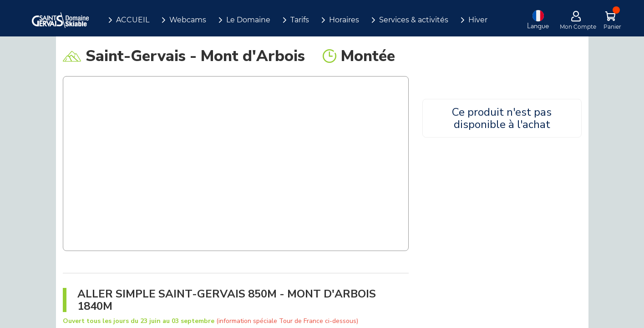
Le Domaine (248, 20)
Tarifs (300, 20)
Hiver (478, 20)
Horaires (344, 20)
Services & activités (414, 20)
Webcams (188, 20)
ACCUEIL (133, 20)
